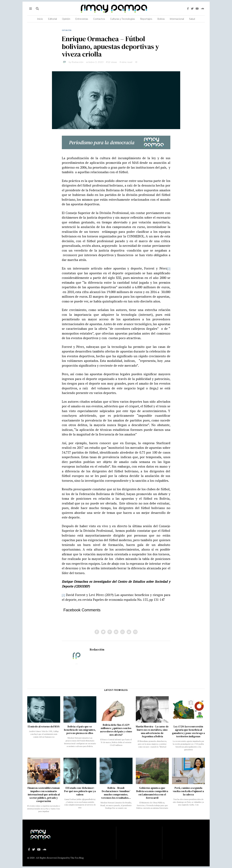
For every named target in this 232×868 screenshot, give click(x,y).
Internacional (177, 19)
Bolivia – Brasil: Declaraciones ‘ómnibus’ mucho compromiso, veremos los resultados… (116, 793)
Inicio (40, 19)
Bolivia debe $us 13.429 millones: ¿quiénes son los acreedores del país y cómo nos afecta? (116, 730)
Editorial (52, 19)
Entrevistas (82, 19)
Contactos (99, 19)
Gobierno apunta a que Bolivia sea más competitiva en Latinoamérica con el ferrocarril (152, 793)
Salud (192, 19)
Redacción (78, 62)
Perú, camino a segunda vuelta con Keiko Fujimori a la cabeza (188, 791)
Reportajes (146, 19)
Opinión (66, 19)
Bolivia (161, 19)
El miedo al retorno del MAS (44, 726)
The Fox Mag (77, 858)
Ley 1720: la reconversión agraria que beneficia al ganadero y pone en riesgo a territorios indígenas (188, 731)
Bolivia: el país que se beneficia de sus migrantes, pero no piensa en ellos (80, 730)
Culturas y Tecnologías (123, 19)
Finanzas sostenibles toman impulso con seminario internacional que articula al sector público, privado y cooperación (44, 794)
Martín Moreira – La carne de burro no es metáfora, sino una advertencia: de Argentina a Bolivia (152, 731)
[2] (169, 268)
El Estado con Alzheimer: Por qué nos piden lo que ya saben (80, 791)
